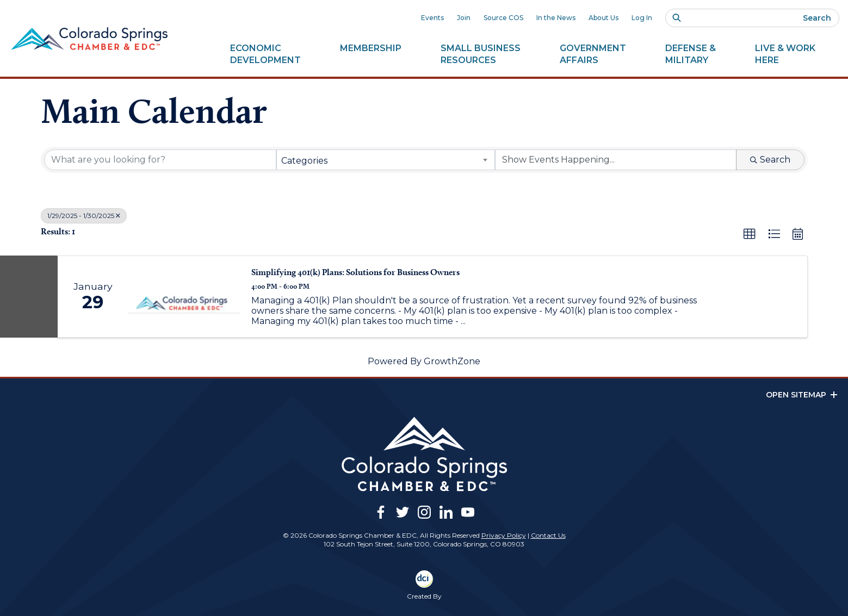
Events (432, 18)
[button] (750, 234)
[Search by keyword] (160, 160)
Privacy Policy (504, 535)
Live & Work (785, 54)
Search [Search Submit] (770, 160)
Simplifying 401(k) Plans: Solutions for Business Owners (355, 272)
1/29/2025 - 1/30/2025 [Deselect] (84, 216)
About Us (603, 18)
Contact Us (548, 535)
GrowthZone (452, 361)
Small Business (481, 54)
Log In (642, 18)
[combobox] (386, 160)
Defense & (691, 54)
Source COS (503, 18)
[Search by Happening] (616, 160)
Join (464, 18)
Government (593, 54)
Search (817, 18)
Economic (265, 54)
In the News (556, 18)
